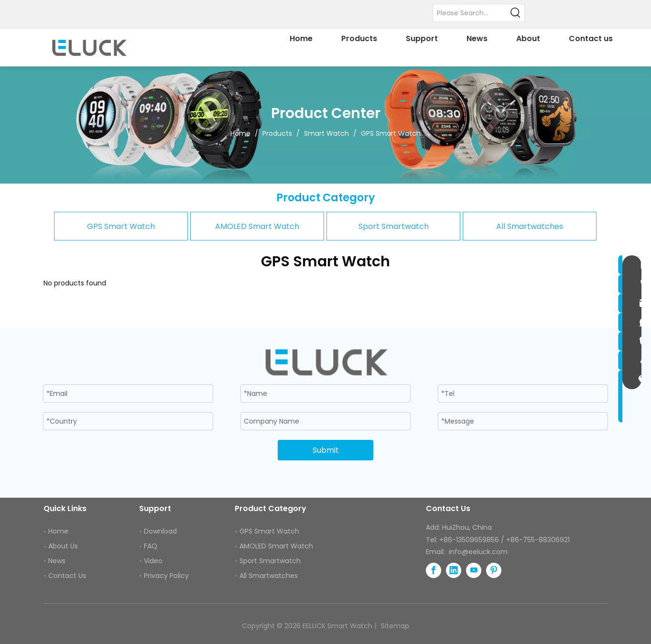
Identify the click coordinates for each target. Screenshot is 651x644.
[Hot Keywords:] (516, 13)
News (57, 561)
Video (153, 561)
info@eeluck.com (478, 552)
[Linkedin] (454, 570)
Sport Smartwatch (394, 226)
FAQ (151, 546)
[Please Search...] (470, 13)
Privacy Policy (166, 576)
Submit (326, 450)
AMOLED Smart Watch (257, 226)
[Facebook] (434, 570)
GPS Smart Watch (121, 226)
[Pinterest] (494, 570)
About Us (63, 546)
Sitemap (395, 626)
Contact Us (67, 576)
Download (160, 531)
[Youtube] (474, 570)
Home (58, 531)
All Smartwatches (530, 226)
